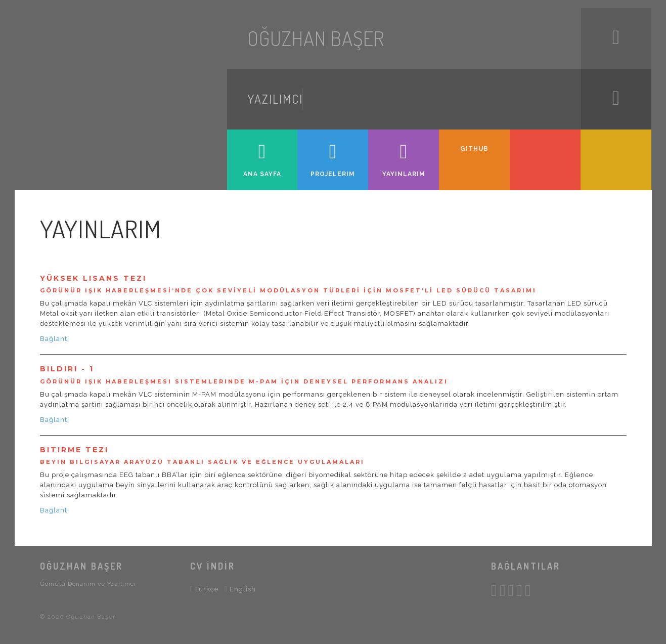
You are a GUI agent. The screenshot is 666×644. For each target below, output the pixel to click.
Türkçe (204, 589)
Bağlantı (55, 339)
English (240, 589)
